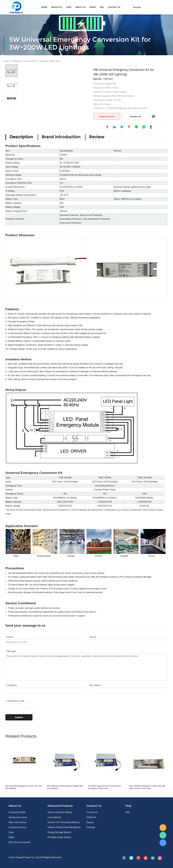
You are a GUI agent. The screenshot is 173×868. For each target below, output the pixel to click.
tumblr (151, 127)
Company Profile (17, 812)
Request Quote (107, 116)
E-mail (163, 828)
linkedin (114, 127)
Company (11, 685)
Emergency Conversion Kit (25, 61)
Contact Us (135, 116)
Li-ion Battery (54, 817)
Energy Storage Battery (59, 832)
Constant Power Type (50, 61)
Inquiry (90, 822)
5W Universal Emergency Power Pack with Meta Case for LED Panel (147, 787)
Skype (163, 843)
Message (11, 651)
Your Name (95, 685)
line (136, 127)
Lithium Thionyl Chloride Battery (64, 827)
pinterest (129, 127)
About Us (80, 7)
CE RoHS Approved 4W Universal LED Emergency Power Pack (104, 787)
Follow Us (91, 817)
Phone (93, 637)
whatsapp (144, 127)
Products (57, 7)
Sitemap (91, 827)
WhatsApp (163, 835)
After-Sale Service (18, 822)
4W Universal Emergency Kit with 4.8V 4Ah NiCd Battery (24, 787)
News (93, 7)
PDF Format (154, 116)
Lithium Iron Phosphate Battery (64, 822)
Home (44, 7)
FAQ (102, 7)
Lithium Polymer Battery (60, 812)
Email (9, 637)
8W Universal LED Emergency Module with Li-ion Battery (65, 787)
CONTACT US (114, 7)
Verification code (15, 701)
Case (69, 7)
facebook (107, 127)
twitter (122, 127)
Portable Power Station (59, 837)
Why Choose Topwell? (20, 842)
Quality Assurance (18, 817)
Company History (18, 827)
